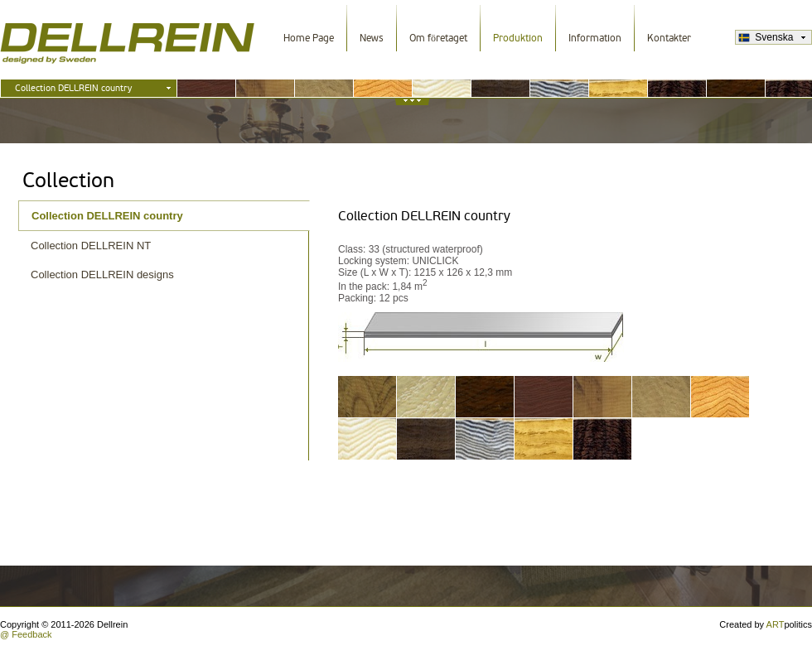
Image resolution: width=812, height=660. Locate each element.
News (372, 38)
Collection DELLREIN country (107, 216)
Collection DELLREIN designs (102, 275)
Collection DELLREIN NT (91, 246)
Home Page (309, 38)
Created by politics (766, 624)
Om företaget (438, 38)
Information (595, 38)
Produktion (518, 38)
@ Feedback (26, 634)
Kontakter (669, 38)
